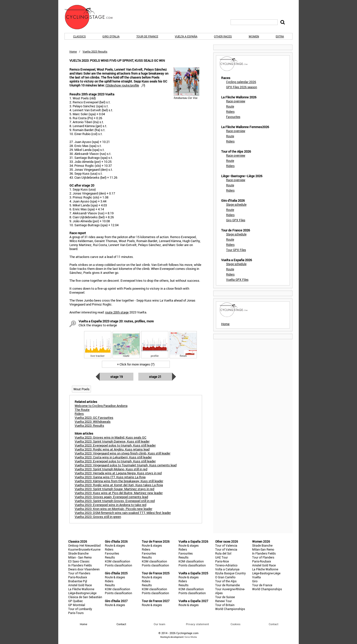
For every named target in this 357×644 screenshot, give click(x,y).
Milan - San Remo (80, 557)
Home (73, 51)
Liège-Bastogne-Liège (82, 593)
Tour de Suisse (225, 597)
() (125, 85)
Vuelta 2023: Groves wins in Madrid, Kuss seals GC (110, 437)
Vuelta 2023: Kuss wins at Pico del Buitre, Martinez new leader (119, 493)
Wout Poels (81, 389)
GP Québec (75, 601)
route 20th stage (117, 312)
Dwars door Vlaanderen (84, 569)
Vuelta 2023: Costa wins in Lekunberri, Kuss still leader (113, 457)
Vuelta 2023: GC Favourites (94, 418)
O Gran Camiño (225, 577)
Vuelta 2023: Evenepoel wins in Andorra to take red (110, 505)
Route (230, 106)
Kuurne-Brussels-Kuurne (84, 549)
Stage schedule (236, 204)
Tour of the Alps (226, 581)
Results (110, 557)
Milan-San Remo (263, 549)
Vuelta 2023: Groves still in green (98, 517)
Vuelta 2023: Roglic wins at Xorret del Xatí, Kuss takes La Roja (119, 485)
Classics (79, 36)
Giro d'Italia (111, 36)
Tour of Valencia (226, 545)
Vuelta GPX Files (237, 280)
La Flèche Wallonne (81, 589)
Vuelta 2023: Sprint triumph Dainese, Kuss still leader (112, 441)
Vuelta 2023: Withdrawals (93, 421)
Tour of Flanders (79, 573)
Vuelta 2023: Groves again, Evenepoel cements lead (111, 497)
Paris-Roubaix (78, 577)
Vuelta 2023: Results (89, 425)
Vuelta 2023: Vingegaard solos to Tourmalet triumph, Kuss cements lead (126, 465)
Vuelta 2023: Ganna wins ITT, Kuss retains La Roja (110, 477)
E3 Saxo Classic (79, 561)
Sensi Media (191, 637)
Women (254, 36)
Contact (274, 624)
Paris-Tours (76, 613)
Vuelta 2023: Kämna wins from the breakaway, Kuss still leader (119, 481)
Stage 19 (117, 377)
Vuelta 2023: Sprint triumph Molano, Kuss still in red (111, 469)
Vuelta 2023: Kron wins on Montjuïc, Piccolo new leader (113, 509)
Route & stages (115, 545)
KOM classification (118, 561)
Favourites (233, 117)
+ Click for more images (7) (136, 364)
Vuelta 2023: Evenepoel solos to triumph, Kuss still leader (115, 445)
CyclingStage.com (92, 17)
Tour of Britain (225, 605)
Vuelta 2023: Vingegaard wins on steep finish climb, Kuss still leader (122, 453)
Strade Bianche (78, 553)
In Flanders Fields (80, 565)
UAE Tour (222, 557)
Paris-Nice (222, 561)
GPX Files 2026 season (242, 87)
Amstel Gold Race (80, 585)
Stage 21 (155, 377)
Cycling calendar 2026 (241, 82)
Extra (280, 36)
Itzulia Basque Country (230, 573)
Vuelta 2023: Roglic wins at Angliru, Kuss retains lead (112, 449)
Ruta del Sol (223, 553)
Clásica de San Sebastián (85, 597)
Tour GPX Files (236, 250)
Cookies (236, 624)
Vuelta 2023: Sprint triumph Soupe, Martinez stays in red (114, 489)
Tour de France (147, 36)
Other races (223, 36)
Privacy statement (197, 624)
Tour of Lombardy (80, 609)
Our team (160, 624)
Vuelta (256, 577)
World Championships (230, 609)
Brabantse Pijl (78, 581)
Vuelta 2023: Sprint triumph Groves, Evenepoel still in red (115, 501)
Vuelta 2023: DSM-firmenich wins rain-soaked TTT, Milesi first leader (123, 513)
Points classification (119, 565)
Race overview (236, 101)
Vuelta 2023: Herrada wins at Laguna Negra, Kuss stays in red (118, 473)
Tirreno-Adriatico (226, 565)
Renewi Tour (223, 601)
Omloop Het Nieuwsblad (84, 545)
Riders (230, 112)
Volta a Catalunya (227, 569)
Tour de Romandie (227, 585)
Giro (255, 581)
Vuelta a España (186, 36)
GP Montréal (77, 605)
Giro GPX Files (236, 220)
